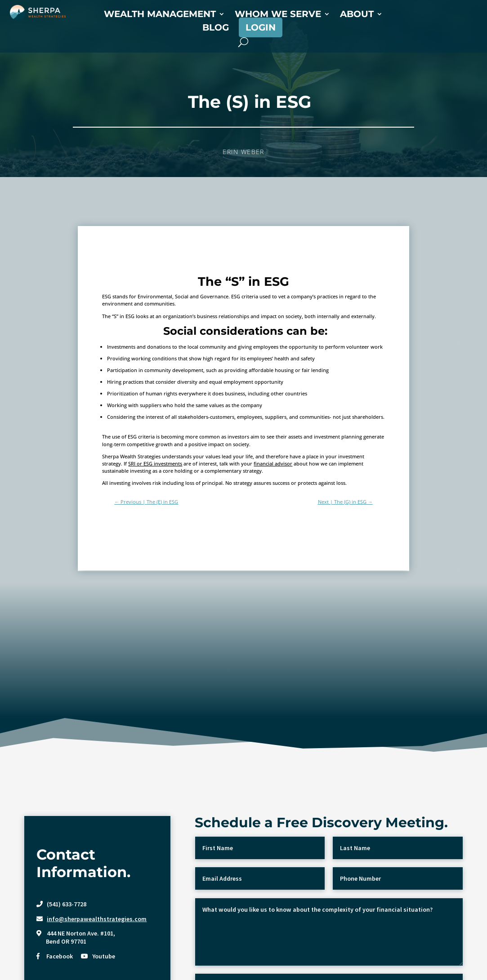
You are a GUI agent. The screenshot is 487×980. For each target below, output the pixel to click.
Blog (216, 29)
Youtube (104, 956)
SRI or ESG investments (155, 463)
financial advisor (273, 463)
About (357, 15)
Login (261, 27)
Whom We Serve (278, 15)
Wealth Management (160, 15)
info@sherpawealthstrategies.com (97, 919)
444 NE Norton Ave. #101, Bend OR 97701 (76, 937)
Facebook (60, 956)
